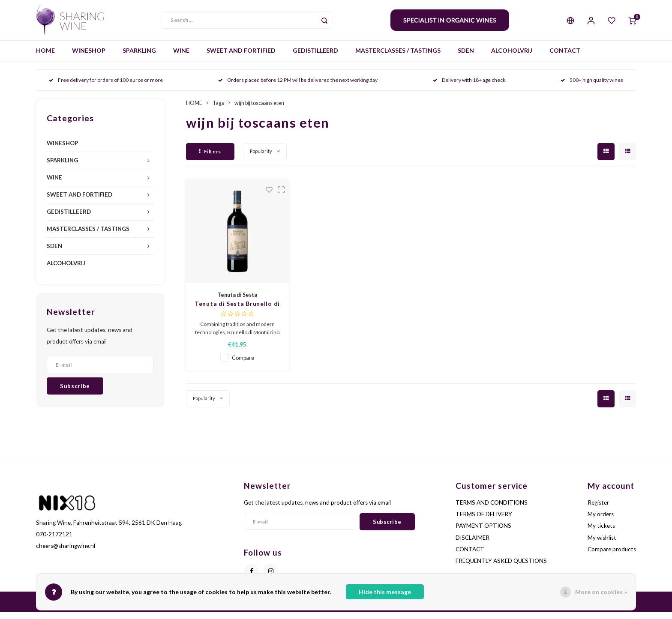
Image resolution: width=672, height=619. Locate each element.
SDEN (466, 58)
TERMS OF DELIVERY (484, 521)
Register (598, 509)
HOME (45, 58)
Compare (243, 365)
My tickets (601, 532)
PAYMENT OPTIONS (483, 532)
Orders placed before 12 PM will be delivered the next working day (298, 87)
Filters (210, 158)
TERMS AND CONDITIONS (492, 509)
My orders (601, 521)
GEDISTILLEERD (315, 58)
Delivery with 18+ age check (469, 87)
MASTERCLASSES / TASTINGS (398, 58)
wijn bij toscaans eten (259, 110)
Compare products (612, 556)
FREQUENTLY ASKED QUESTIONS (501, 568)
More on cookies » (601, 592)
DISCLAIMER (472, 544)
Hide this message (385, 592)
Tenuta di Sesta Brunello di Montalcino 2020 (237, 311)
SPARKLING (139, 58)
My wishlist (602, 544)
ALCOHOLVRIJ (512, 58)
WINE (181, 58)
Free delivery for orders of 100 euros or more (106, 87)
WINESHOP (89, 58)
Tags (218, 110)
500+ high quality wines (592, 87)
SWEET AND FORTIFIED (241, 58)
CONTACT (565, 58)
